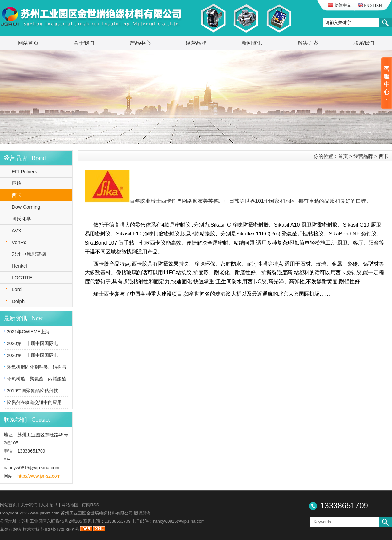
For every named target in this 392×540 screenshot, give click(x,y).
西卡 (17, 195)
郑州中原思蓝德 (29, 254)
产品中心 (140, 43)
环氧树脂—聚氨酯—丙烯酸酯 (37, 379)
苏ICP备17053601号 (60, 529)
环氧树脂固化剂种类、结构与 (37, 367)
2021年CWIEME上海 (28, 332)
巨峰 (17, 183)
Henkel (19, 266)
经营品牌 (196, 43)
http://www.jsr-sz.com (39, 476)
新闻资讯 (252, 43)
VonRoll (20, 242)
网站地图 (70, 505)
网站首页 (28, 43)
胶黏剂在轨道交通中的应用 (34, 402)
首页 (343, 156)
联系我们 (364, 43)
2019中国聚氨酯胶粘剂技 (33, 391)
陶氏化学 (22, 219)
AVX (16, 230)
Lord (17, 289)
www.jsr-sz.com (45, 513)
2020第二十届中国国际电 (33, 343)
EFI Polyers (24, 172)
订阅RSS (90, 505)
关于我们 (84, 43)
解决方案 (308, 43)
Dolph (18, 301)
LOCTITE (22, 278)
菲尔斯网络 (11, 529)
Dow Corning (26, 207)
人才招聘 (49, 505)
